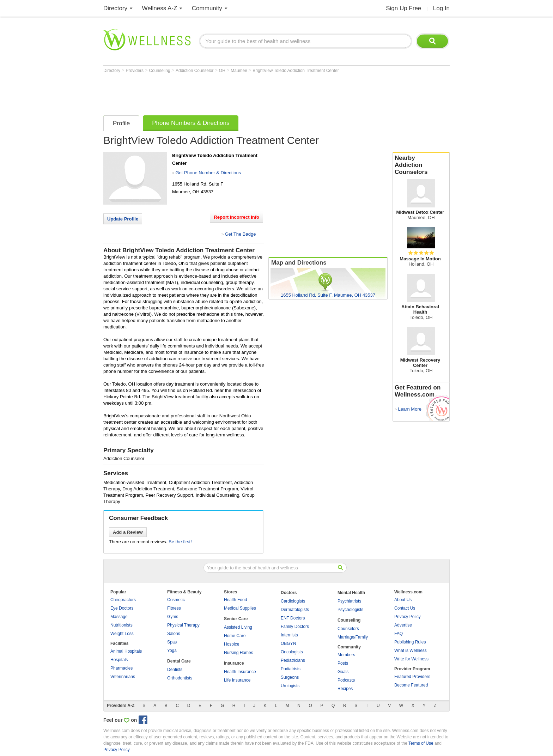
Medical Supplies (240, 608)
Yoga (172, 651)
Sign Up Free (403, 8)
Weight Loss (122, 634)
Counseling (160, 71)
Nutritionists (121, 625)
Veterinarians (123, 677)
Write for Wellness (411, 659)
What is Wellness (411, 651)
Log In (441, 8)
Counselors (348, 629)
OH (223, 71)
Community (207, 8)
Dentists (175, 670)
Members (346, 655)
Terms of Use (421, 743)
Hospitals (119, 660)
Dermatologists (295, 610)
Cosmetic (176, 600)
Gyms (173, 617)
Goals (343, 672)
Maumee (239, 71)
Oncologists (292, 652)
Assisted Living (238, 627)
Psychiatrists (349, 601)
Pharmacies (121, 668)
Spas (172, 642)
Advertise (403, 625)
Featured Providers (412, 677)
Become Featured (411, 685)
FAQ (399, 634)
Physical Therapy (183, 625)
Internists (289, 635)
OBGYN (288, 643)
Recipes (345, 689)
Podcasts (346, 680)
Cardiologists (293, 601)
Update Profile (123, 219)
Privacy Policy (408, 617)
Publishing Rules (410, 642)
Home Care (235, 636)
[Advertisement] (232, 92)
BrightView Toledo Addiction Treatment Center (296, 71)
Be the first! (180, 542)
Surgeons (290, 677)
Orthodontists (180, 678)
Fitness (174, 608)
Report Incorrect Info (236, 217)
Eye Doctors (122, 608)
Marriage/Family (353, 637)
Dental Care (179, 661)
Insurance (234, 663)
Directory (115, 8)
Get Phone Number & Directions (208, 173)
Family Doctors (295, 627)
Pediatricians (293, 660)
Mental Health (351, 593)
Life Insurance (237, 680)
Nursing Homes (239, 653)
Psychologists (350, 610)
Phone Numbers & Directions (191, 123)
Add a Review (128, 532)
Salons (174, 634)
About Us (403, 600)
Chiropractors (123, 600)
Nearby (421, 165)
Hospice (232, 644)
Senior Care (236, 619)
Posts (343, 663)
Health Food (235, 600)
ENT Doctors (293, 618)
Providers (135, 71)
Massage (119, 617)
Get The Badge (240, 234)
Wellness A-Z (160, 8)
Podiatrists (291, 669)
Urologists (290, 686)
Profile (121, 123)
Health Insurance (240, 672)
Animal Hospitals (126, 651)
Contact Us (405, 608)
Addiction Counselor (195, 71)
